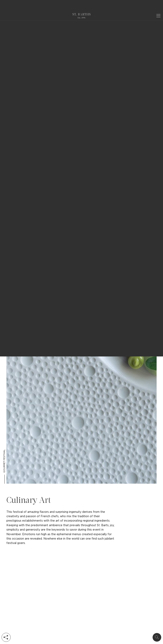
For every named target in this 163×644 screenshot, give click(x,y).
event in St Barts (30, 65)
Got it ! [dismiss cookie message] (151, 6)
